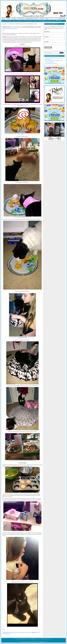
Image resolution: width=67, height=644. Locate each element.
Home (4, 19)
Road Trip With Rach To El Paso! (51, 63)
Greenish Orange (48, 639)
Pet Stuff (49, 21)
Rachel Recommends (42, 21)
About (8, 19)
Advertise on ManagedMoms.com (41, 642)
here (31, 466)
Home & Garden (58, 21)
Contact (42, 19)
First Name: (54, 38)
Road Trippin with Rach (28, 21)
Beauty (14, 21)
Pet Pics (16, 633)
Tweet (4, 629)
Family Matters (19, 21)
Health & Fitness (8, 21)
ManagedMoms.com (17, 9)
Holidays (35, 21)
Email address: (54, 33)
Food (3, 21)
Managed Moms (12, 633)
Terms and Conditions (30, 642)
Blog (47, 19)
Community (21, 19)
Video (53, 21)
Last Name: (54, 43)
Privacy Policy (23, 642)
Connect (14, 19)
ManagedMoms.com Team (32, 19)
